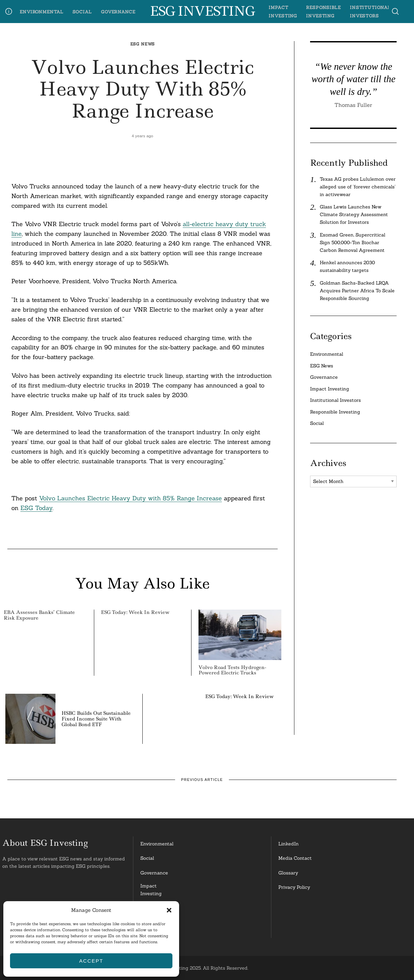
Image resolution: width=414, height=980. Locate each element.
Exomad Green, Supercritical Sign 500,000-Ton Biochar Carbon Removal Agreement (353, 242)
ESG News (143, 44)
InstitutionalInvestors (155, 928)
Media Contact (295, 858)
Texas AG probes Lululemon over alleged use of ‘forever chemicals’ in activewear (358, 187)
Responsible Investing (335, 412)
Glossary (288, 873)
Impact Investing (330, 389)
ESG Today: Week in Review (135, 612)
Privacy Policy (294, 887)
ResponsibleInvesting (154, 909)
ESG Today (36, 508)
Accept (91, 961)
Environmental (42, 12)
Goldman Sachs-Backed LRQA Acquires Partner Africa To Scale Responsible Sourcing (357, 291)
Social (82, 12)
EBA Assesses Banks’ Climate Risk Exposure (39, 615)
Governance (118, 12)
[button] (169, 910)
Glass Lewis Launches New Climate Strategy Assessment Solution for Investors (354, 214)
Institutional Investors (335, 400)
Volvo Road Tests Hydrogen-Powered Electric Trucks (232, 670)
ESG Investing (202, 11)
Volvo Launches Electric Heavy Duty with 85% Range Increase (130, 498)
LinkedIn (289, 844)
